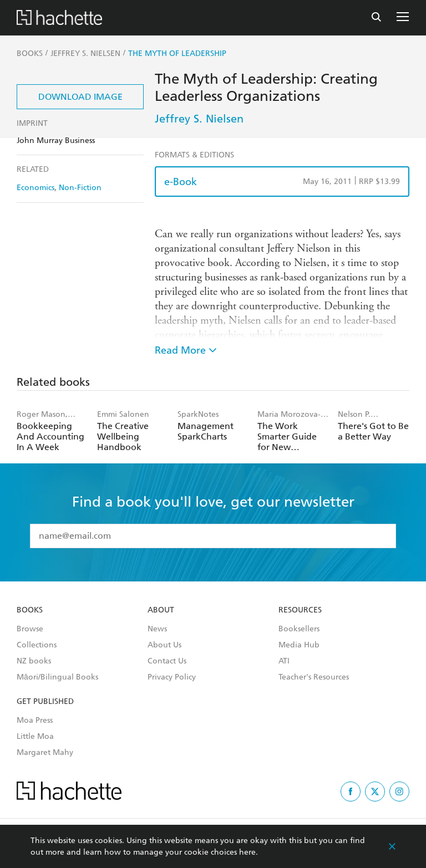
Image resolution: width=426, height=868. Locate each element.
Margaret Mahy (45, 753)
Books (30, 610)
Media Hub (299, 645)
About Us (164, 645)
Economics (35, 188)
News (157, 629)
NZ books (34, 661)
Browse (30, 629)
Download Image (80, 97)
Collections (37, 645)
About (161, 610)
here (247, 852)
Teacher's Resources (314, 677)
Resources (300, 610)
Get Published (45, 702)
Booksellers (299, 629)
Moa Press (35, 721)
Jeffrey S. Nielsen (199, 119)
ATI (284, 661)
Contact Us (167, 661)
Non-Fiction (80, 188)
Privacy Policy (172, 677)
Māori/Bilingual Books (57, 677)
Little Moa (35, 737)
